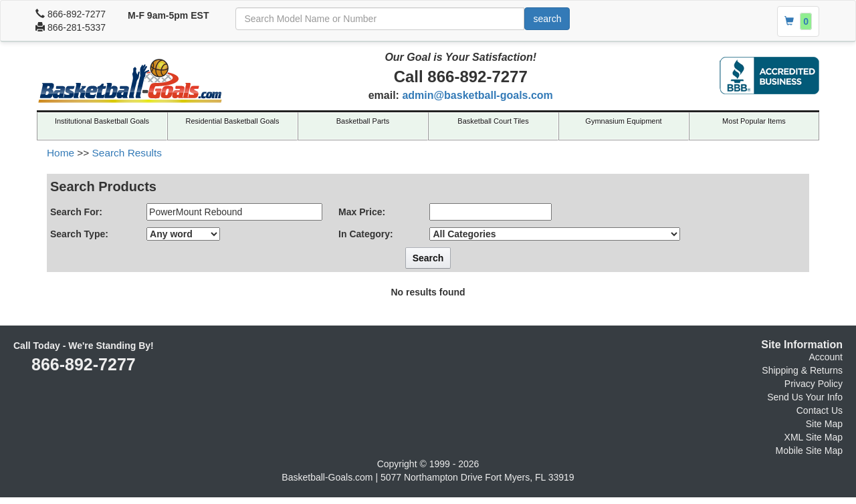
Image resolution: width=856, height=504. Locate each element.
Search (428, 258)
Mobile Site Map (809, 451)
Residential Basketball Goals (232, 121)
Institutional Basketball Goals (102, 121)
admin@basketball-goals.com (477, 95)
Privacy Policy (814, 384)
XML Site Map (814, 437)
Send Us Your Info (805, 397)
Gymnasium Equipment (623, 121)
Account (826, 357)
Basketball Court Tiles (493, 121)
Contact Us (820, 410)
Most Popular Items (754, 121)
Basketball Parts (363, 121)
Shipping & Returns (802, 370)
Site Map (824, 424)
